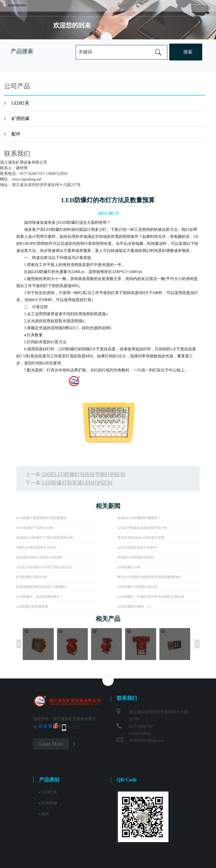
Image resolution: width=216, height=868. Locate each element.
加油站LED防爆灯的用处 (136, 557)
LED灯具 (20, 103)
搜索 (188, 52)
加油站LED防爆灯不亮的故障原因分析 (45, 538)
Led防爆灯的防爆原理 (32, 607)
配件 (16, 134)
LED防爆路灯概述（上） (136, 607)
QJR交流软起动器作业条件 (137, 547)
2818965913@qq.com (146, 740)
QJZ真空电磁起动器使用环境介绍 (142, 528)
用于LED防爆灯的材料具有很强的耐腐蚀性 (149, 577)
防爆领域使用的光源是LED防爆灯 (41, 587)
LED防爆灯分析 (129, 567)
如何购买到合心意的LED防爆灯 (40, 557)
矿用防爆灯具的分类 (31, 577)
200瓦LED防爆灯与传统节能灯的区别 (84, 474)
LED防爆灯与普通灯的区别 (137, 587)
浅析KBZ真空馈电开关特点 (37, 547)
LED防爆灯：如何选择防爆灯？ (40, 597)
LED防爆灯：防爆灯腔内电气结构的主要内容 (151, 597)
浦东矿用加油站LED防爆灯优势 (141, 538)
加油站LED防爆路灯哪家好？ (139, 518)
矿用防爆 (21, 119)
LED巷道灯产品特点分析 (35, 528)
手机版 (74, 727)
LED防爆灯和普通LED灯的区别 (77, 483)
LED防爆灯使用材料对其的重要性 (41, 518)
